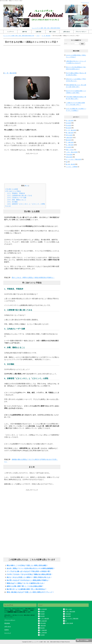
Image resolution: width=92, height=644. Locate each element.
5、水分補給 (13, 202)
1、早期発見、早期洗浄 (16, 193)
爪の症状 (68, 147)
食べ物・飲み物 (70, 164)
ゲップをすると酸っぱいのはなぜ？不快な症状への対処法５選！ (29, 571)
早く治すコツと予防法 (13, 191)
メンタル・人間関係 (72, 167)
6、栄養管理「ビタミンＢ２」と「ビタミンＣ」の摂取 (26, 204)
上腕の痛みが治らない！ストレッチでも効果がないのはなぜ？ (76, 62)
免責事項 (7, 630)
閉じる (27, 186)
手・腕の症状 (70, 142)
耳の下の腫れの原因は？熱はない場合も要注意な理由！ (76, 74)
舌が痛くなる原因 (12, 189)
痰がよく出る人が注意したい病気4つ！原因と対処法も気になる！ (29, 577)
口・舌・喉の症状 (10, 73)
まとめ (8, 206)
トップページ (10, 32)
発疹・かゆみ (52, 32)
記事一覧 (24, 32)
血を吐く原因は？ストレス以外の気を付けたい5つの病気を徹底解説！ (31, 568)
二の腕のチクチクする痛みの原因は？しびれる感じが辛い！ (75, 104)
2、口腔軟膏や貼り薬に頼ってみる (20, 196)
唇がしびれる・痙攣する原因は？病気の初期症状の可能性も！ (33, 278)
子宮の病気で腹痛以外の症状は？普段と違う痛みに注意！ (76, 98)
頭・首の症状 (70, 121)
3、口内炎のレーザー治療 (17, 198)
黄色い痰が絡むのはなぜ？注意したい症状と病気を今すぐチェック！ (30, 592)
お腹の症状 (38, 32)
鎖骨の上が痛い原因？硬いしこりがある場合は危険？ (25, 586)
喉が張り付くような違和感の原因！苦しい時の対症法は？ (27, 589)
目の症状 (68, 123)
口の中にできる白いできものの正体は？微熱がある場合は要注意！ (30, 574)
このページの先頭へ (84, 640)
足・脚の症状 (70, 145)
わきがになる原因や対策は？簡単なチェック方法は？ (76, 56)
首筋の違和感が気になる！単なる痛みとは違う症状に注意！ (76, 86)
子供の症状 (69, 155)
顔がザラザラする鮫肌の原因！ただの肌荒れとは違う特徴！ (76, 92)
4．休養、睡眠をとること (17, 200)
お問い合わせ (66, 32)
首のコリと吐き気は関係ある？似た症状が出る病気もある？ (76, 68)
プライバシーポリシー (81, 32)
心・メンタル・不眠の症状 (73, 159)
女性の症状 (69, 157)
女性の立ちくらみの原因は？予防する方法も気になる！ (76, 80)
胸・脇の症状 (70, 133)
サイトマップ (8, 633)
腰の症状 (68, 140)
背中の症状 (69, 135)
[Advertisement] (32, 59)
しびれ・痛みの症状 (72, 152)
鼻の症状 (68, 128)
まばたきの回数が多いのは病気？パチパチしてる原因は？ (76, 110)
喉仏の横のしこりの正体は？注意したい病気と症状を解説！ (27, 565)
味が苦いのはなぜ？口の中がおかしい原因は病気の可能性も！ (28, 580)
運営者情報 (7, 623)
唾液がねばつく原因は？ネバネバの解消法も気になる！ (26, 583)
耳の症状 (68, 125)
